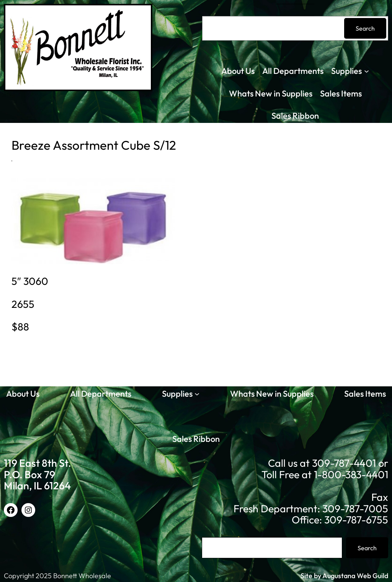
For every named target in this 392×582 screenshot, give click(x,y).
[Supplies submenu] (367, 71)
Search (365, 28)
